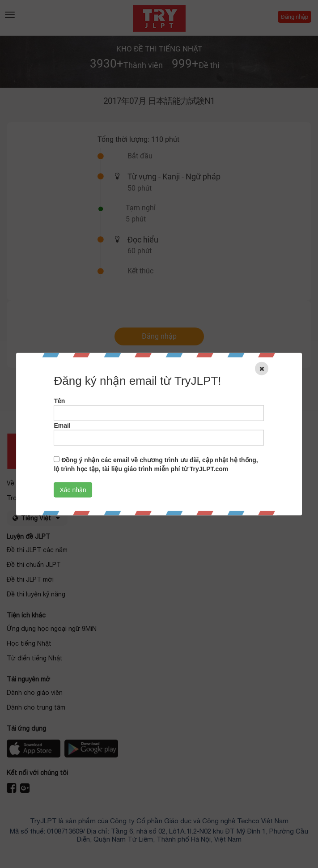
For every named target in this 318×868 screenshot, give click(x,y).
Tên (59, 400)
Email (62, 425)
